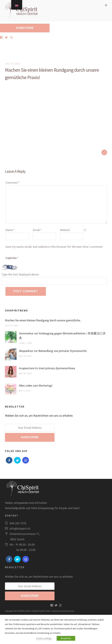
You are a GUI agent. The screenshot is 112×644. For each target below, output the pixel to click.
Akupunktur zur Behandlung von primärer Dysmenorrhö (53, 351)
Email (37, 230)
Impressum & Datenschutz (63, 611)
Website (65, 230)
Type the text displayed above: (20, 274)
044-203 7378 (18, 523)
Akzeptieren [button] (66, 638)
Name (10, 230)
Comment (13, 183)
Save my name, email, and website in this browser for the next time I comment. (54, 247)
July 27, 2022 (13, 64)
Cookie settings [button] (44, 638)
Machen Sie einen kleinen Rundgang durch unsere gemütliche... (43, 320)
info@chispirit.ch (20, 528)
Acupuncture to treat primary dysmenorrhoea (47, 368)
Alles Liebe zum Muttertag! (36, 385)
